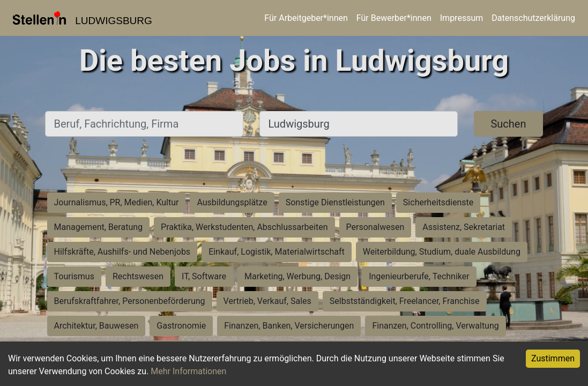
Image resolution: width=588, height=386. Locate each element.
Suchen (508, 124)
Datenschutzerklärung (533, 18)
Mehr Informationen (188, 371)
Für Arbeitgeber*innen (306, 18)
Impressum (462, 18)
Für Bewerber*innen (394, 18)
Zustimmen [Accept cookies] (553, 358)
